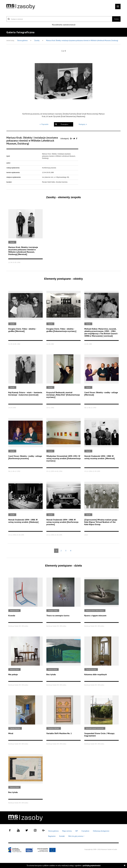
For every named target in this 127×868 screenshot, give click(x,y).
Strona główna (23, 40)
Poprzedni (44, 124)
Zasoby (37, 40)
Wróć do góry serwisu (76, 836)
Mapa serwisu (67, 831)
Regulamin (52, 836)
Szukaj (116, 19)
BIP (77, 831)
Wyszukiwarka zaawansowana (63, 25)
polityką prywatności (92, 865)
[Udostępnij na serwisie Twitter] (74, 139)
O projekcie (85, 831)
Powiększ (65, 124)
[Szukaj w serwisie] (59, 19)
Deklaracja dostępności (101, 831)
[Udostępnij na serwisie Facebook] (77, 139)
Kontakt (62, 836)
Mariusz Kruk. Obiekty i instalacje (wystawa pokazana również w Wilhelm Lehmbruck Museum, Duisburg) (82, 40)
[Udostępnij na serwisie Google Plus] (71, 139)
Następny (83, 124)
